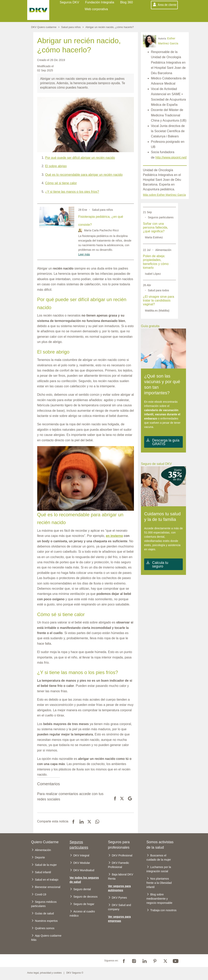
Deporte (40, 857)
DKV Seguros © (75, 973)
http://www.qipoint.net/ (171, 157)
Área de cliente (167, 5)
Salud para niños (71, 27)
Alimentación (163, 250)
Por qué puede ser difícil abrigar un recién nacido (80, 158)
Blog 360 (126, 2)
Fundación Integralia (100, 2)
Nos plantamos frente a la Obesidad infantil (159, 883)
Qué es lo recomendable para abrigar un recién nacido (84, 175)
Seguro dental (82, 889)
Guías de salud (44, 913)
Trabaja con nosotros (163, 910)
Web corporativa (96, 9)
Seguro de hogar (84, 904)
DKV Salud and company (120, 907)
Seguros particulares (161, 217)
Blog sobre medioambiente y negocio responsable (159, 899)
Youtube (176, 961)
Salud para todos (158, 290)
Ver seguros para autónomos (120, 888)
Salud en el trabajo (47, 880)
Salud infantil (43, 872)
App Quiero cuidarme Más (46, 938)
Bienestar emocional (48, 887)
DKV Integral (81, 855)
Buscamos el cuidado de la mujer (159, 858)
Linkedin (145, 961)
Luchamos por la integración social (159, 869)
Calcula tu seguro (160, 564)
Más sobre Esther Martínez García (164, 195)
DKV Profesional (122, 855)
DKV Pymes (119, 898)
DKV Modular (82, 863)
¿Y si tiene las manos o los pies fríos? (72, 192)
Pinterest (155, 961)
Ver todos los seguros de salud (84, 880)
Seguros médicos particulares (44, 904)
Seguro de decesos (86, 897)
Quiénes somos (45, 928)
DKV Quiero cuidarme (44, 27)
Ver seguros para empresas (120, 919)
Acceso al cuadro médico (82, 914)
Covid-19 (41, 894)
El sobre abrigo (56, 166)
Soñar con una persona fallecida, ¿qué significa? (155, 227)
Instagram (134, 961)
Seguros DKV (69, 2)
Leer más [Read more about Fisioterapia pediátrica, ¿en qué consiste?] (84, 254)
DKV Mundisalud (84, 870)
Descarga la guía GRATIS (166, 442)
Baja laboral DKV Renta (121, 877)
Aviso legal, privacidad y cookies (45, 973)
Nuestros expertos (46, 921)
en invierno (114, 536)
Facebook (124, 961)
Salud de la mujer (46, 865)
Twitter (165, 961)
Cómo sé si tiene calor (61, 183)
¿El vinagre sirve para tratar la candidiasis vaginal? (159, 300)
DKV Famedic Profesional (119, 865)
